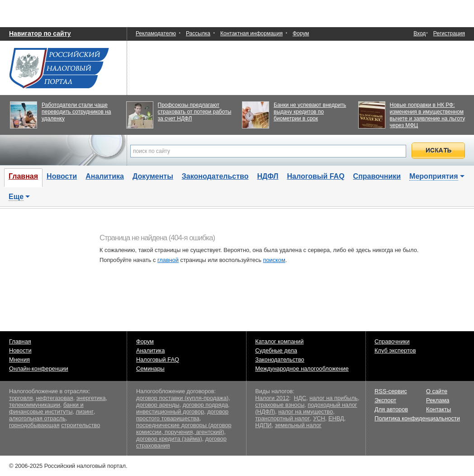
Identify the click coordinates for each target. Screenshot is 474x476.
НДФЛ (268, 176)
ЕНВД (336, 418)
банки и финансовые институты (46, 408)
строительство (81, 425)
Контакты (438, 409)
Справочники (377, 176)
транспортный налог (282, 418)
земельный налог (298, 425)
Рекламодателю (156, 33)
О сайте (437, 391)
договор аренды (158, 405)
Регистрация (449, 33)
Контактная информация (251, 33)
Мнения (19, 359)
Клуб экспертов (395, 350)
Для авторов (391, 409)
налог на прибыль (334, 398)
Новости (62, 176)
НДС (300, 398)
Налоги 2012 (272, 398)
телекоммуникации (35, 405)
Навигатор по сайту (40, 33)
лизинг (84, 412)
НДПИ (263, 425)
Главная (20, 341)
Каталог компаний (279, 341)
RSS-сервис (391, 391)
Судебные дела (276, 350)
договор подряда (205, 405)
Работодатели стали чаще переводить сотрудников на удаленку (76, 112)
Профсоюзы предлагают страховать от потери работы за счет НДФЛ (195, 112)
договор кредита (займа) (169, 439)
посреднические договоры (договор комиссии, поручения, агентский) (184, 428)
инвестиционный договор (170, 412)
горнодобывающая (34, 425)
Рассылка (198, 33)
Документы (153, 176)
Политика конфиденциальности (417, 418)
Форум (301, 33)
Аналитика (105, 176)
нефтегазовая (54, 398)
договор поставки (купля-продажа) (182, 398)
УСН (319, 418)
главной (168, 260)
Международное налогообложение (302, 369)
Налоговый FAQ (316, 176)
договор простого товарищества (182, 415)
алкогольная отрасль (37, 418)
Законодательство (215, 176)
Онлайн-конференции (39, 369)
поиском (274, 260)
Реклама (438, 400)
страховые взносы (280, 405)
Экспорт (385, 400)
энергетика (91, 398)
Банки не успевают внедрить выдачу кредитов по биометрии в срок (310, 112)
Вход (419, 34)
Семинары (150, 369)
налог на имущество (306, 412)
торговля (21, 398)
